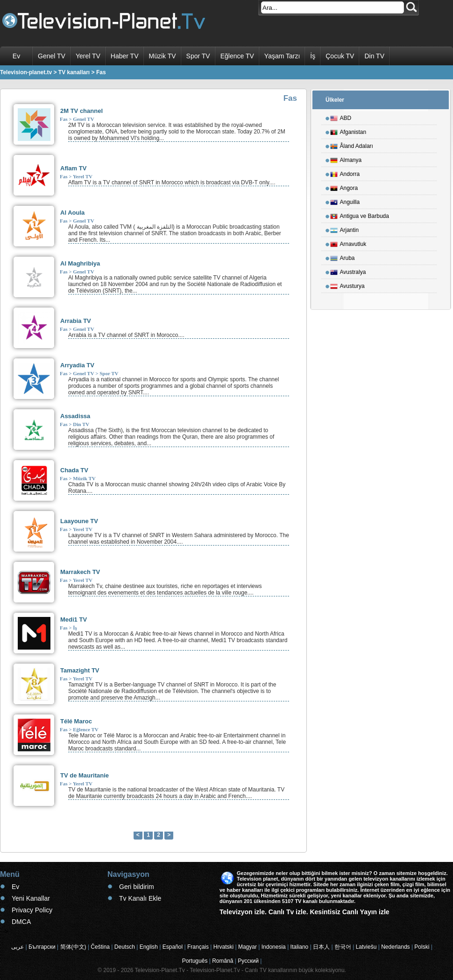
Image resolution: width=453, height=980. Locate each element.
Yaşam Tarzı (282, 56)
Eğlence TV (237, 56)
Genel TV (52, 56)
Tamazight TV (80, 670)
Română (223, 961)
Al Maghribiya (80, 263)
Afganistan (348, 131)
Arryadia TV (77, 365)
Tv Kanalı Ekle (140, 898)
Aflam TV (73, 168)
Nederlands (395, 947)
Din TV (374, 56)
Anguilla (345, 201)
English (149, 947)
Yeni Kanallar (31, 898)
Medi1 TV (74, 619)
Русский (248, 961)
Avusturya (347, 285)
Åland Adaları (352, 145)
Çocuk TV (340, 56)
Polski (422, 947)
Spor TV (198, 56)
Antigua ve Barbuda (360, 215)
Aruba (343, 257)
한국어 (343, 947)
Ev (16, 56)
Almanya (346, 159)
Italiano (300, 947)
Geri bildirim (137, 887)
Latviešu (366, 947)
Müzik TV (163, 56)
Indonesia (274, 947)
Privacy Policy (32, 910)
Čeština (100, 947)
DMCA (21, 922)
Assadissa (75, 416)
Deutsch (125, 947)
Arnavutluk (348, 243)
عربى (18, 947)
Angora (344, 187)
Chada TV (74, 470)
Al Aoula (72, 213)
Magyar (248, 947)
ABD (341, 117)
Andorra (345, 173)
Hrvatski (223, 947)
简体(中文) (73, 947)
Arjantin (345, 229)
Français (198, 947)
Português (195, 961)
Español (173, 947)
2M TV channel (81, 111)
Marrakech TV (80, 572)
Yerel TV (88, 56)
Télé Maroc (76, 721)
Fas (64, 119)
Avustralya (348, 271)
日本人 (321, 947)
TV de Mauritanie (85, 775)
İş (313, 56)
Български (42, 947)
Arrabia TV (76, 321)
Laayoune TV (79, 521)
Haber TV (125, 56)
